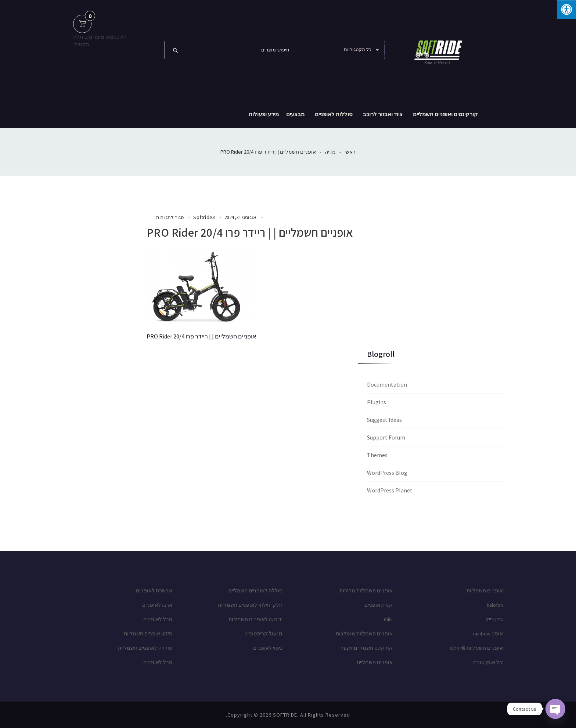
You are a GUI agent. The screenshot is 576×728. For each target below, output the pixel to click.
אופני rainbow (488, 634)
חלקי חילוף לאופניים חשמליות (250, 605)
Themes (377, 455)
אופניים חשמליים (375, 662)
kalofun (495, 605)
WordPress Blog (387, 473)
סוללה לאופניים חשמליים (255, 591)
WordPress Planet (390, 490)
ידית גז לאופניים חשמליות (255, 619)
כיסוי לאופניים (268, 648)
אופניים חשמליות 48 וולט (476, 648)
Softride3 (204, 217)
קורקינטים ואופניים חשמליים (445, 114)
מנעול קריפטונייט (263, 634)
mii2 (388, 619)
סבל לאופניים (158, 619)
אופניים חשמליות (485, 591)
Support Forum (386, 437)
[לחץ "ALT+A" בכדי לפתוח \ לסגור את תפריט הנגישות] (566, 10)
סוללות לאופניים (334, 114)
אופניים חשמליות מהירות (366, 591)
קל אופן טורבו (488, 662)
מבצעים (295, 114)
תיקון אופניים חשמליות (148, 634)
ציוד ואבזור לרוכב (383, 114)
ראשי (350, 152)
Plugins (377, 402)
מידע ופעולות (264, 114)
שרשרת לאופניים (154, 591)
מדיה (330, 152)
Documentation (387, 384)
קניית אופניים (379, 605)
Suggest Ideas (384, 420)
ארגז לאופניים (157, 605)
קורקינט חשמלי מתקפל (367, 648)
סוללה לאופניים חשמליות (145, 648)
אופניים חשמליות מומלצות (364, 634)
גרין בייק (494, 619)
